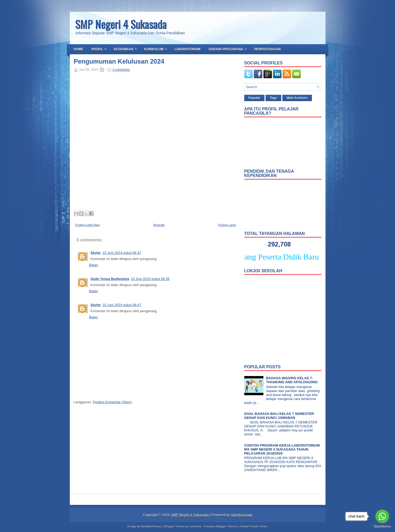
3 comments (121, 70)
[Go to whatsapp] (382, 516)
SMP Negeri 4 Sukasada (121, 24)
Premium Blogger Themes (221, 526)
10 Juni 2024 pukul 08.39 (150, 279)
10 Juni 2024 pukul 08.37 (122, 253)
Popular (254, 98)
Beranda (159, 225)
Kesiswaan (127, 48)
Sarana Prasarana (229, 48)
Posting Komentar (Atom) (112, 402)
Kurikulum (157, 48)
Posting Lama (227, 225)
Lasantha (195, 526)
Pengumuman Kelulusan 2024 (119, 61)
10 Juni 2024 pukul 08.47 (122, 305)
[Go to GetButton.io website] (382, 527)
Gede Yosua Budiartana (110, 279)
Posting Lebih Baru (88, 225)
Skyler (96, 253)
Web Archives (297, 98)
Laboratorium (188, 49)
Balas (94, 265)
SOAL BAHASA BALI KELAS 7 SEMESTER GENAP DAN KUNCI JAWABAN (279, 416)
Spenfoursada (241, 515)
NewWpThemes (152, 526)
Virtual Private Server (254, 526)
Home (79, 49)
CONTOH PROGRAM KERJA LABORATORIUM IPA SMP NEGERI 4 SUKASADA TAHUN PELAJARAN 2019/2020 (282, 449)
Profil (101, 48)
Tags (273, 98)
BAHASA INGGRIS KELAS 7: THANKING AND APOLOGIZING (292, 380)
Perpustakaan (267, 49)
